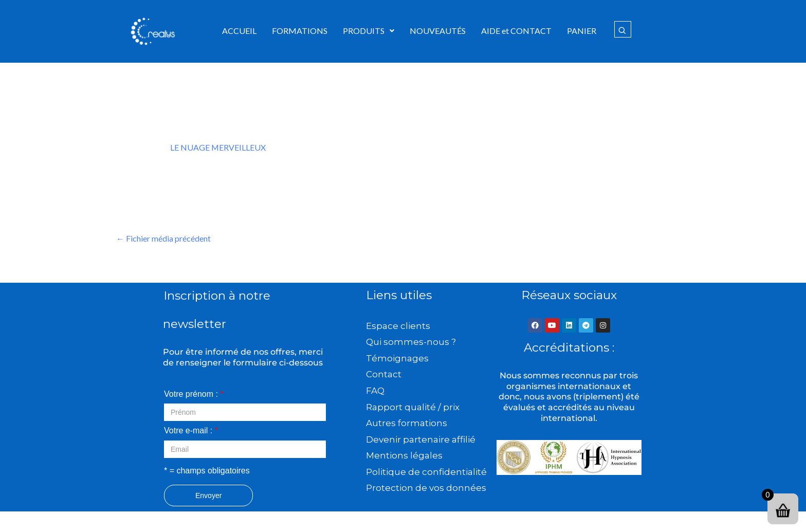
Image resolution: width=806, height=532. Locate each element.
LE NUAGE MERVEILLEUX (218, 147)
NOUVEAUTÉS (438, 31)
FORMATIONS (300, 31)
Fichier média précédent (163, 238)
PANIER (582, 31)
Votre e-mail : (191, 431)
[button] (369, 31)
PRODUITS (369, 31)
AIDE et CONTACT (516, 31)
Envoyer (208, 496)
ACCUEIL (239, 31)
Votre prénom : (194, 394)
